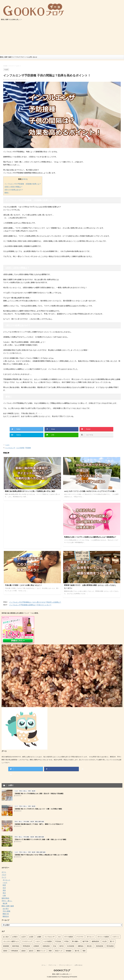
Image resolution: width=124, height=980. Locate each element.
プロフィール (24, 57)
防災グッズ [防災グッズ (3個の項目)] (59, 951)
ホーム (44, 965)
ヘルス (7, 445)
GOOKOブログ (62, 970)
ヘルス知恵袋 (20, 448)
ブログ (18, 57)
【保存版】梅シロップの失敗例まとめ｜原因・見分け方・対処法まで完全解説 (39, 794)
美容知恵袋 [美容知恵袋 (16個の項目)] (100, 946)
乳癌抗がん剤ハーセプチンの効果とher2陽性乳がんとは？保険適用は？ (90, 537)
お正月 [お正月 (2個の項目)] (24, 937)
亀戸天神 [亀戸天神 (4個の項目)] (85, 941)
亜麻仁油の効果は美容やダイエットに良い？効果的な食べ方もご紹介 (30, 491)
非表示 (25, 179)
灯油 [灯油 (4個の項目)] (54, 946)
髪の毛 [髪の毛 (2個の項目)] (77, 951)
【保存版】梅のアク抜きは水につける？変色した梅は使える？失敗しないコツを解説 (41, 855)
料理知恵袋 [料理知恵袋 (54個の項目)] (26, 946)
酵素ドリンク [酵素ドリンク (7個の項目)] (41, 951)
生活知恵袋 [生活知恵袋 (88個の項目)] (71, 946)
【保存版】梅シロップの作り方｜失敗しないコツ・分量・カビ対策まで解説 (38, 809)
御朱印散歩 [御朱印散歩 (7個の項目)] (16, 946)
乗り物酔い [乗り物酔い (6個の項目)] (76, 941)
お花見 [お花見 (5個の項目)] (31, 937)
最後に (7, 193)
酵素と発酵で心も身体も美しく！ (62, 974)
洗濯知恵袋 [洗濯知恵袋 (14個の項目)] (46, 946)
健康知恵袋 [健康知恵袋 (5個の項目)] (95, 941)
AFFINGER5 (73, 977)
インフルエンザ (10, 448)
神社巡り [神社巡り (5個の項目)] (90, 946)
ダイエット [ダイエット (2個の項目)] (90, 937)
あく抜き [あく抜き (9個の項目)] (6, 937)
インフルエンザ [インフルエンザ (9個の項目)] (50, 937)
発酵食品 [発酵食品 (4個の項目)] (81, 946)
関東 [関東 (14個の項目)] (50, 951)
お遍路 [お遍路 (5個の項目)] (39, 937)
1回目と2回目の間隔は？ (13, 187)
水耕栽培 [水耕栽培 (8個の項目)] (36, 946)
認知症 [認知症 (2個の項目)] (24, 951)
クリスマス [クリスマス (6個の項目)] (80, 937)
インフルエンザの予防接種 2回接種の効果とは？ (23, 184)
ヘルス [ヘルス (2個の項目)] (38, 941)
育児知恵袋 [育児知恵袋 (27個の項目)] (110, 946)
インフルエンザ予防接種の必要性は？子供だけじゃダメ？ (30, 605)
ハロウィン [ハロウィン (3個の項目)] (116, 937)
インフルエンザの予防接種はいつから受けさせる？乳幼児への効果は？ (35, 602)
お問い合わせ (33, 57)
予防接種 (28, 448)
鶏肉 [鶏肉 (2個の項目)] (84, 951)
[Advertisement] (62, 39)
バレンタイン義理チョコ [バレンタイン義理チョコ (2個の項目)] (11, 941)
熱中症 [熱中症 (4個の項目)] (62, 946)
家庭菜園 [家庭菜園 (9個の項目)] (6, 946)
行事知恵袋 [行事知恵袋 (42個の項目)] (14, 951)
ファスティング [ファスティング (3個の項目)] (27, 941)
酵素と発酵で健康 (6, 57)
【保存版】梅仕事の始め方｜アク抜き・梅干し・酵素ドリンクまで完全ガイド (39, 824)
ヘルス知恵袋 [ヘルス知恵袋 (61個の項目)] (47, 941)
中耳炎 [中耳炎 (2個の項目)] (66, 941)
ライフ (14, 57)
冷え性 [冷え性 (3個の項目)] (104, 941)
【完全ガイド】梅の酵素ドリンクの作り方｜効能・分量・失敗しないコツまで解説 (40, 839)
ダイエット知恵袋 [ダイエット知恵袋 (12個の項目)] (103, 937)
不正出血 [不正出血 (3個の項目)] (58, 941)
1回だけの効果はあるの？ (14, 190)
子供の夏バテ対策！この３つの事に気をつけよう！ (24, 585)
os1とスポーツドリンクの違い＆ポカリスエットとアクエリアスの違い (90, 491)
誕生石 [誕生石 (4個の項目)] (31, 951)
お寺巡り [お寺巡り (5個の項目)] (15, 937)
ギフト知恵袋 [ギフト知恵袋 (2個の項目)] (69, 937)
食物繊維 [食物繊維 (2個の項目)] (69, 951)
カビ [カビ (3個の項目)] (59, 937)
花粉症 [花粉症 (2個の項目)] (5, 951)
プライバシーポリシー (65, 965)
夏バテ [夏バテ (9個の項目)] (112, 941)
